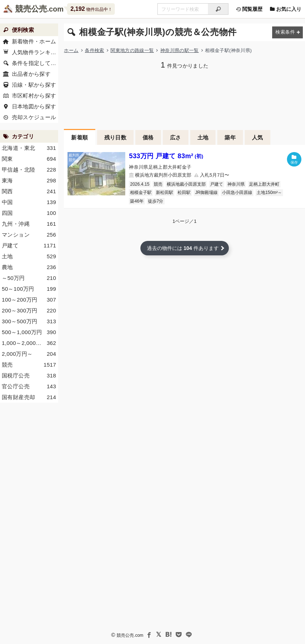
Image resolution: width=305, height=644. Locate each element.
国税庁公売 (29, 376)
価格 (148, 137)
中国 (29, 202)
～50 (29, 278)
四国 (29, 213)
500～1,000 (29, 332)
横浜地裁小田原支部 (186, 184)
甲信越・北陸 (29, 170)
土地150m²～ (269, 193)
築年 (230, 137)
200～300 (29, 311)
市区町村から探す (34, 96)
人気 (258, 137)
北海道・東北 (29, 148)
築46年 (137, 201)
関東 (29, 159)
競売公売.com (130, 635)
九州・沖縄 (29, 224)
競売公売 (31, 9)
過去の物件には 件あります (183, 248)
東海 (29, 181)
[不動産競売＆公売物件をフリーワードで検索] (183, 9)
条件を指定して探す (35, 63)
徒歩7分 (156, 201)
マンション (29, 235)
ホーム (71, 50)
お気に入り (286, 9)
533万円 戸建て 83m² (166, 156)
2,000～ (29, 354)
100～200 (29, 300)
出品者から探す (31, 74)
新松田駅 (165, 193)
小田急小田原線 (237, 193)
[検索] (218, 9)
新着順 (79, 137)
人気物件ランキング (35, 52)
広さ (176, 137)
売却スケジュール (34, 117)
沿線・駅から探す (34, 85)
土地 (203, 137)
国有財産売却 (29, 397)
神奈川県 (236, 184)
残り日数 (116, 137)
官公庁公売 (29, 386)
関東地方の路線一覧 (132, 50)
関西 (29, 191)
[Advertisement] (29, 518)
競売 (158, 184)
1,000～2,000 (29, 343)
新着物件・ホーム (34, 41)
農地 (29, 267)
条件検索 (94, 50)
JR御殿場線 (206, 193)
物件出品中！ (91, 9)
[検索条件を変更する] (287, 32)
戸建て (217, 184)
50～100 (29, 289)
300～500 (29, 321)
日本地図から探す (34, 106)
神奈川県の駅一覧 (180, 50)
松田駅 (184, 193)
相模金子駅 (141, 193)
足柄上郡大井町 (264, 184)
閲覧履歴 (249, 9)
